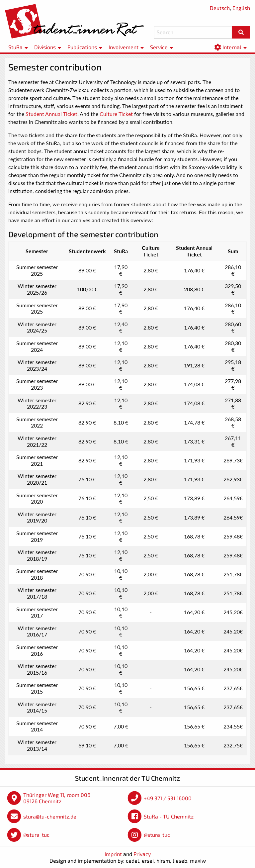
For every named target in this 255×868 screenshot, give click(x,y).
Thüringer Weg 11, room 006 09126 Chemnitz (57, 798)
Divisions (45, 47)
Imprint (113, 854)
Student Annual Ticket (51, 114)
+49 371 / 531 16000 (168, 798)
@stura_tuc (36, 835)
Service (159, 47)
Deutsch (220, 8)
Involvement (124, 47)
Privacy (142, 854)
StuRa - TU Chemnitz (169, 816)
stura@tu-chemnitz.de (50, 816)
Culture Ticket (117, 114)
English (241, 8)
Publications (82, 47)
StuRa (15, 47)
